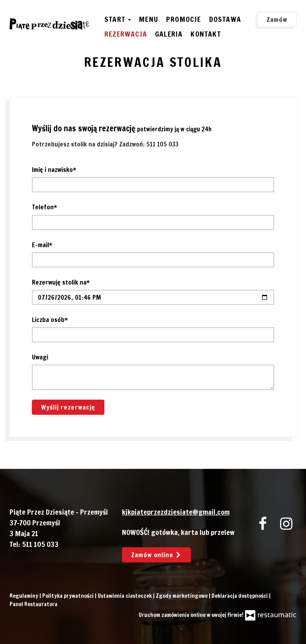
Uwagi (40, 357)
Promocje (184, 19)
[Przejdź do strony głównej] (49, 24)
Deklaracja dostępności (240, 596)
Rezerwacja (126, 34)
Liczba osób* (50, 320)
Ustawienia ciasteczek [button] (125, 596)
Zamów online (156, 555)
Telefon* (44, 207)
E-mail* (42, 245)
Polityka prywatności (69, 596)
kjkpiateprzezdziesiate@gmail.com (176, 512)
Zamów (277, 20)
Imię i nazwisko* (54, 170)
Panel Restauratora (33, 604)
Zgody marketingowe (182, 596)
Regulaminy (25, 596)
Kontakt (205, 34)
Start (118, 19)
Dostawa (225, 19)
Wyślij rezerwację (68, 407)
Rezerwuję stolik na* (61, 282)
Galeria (169, 34)
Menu (149, 19)
